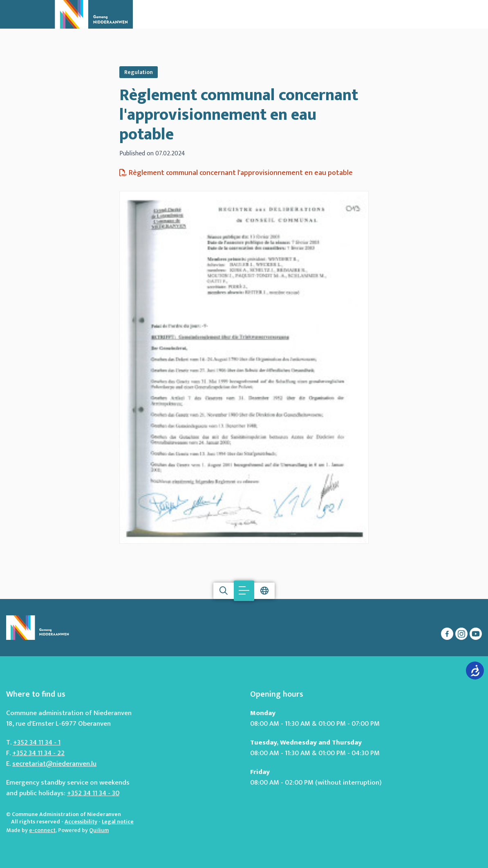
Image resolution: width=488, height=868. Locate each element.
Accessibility (81, 822)
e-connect (42, 830)
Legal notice (118, 822)
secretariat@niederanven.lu (54, 764)
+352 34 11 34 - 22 (38, 753)
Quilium (99, 830)
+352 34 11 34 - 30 (93, 793)
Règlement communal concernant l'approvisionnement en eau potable (239, 115)
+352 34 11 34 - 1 (37, 742)
